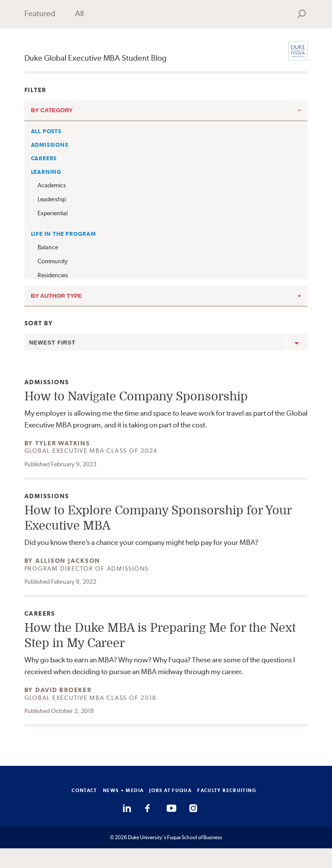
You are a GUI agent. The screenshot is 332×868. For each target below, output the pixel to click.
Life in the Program (63, 234)
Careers (44, 158)
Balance (48, 247)
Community (53, 261)
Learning (46, 172)
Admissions (50, 145)
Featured (40, 13)
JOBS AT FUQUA (170, 790)
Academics (52, 185)
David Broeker (63, 690)
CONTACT (84, 790)
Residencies (53, 275)
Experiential (53, 213)
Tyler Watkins (63, 443)
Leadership (52, 199)
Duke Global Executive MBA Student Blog (96, 58)
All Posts (46, 131)
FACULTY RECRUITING (227, 790)
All (79, 13)
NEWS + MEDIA (123, 790)
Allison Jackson (68, 561)
